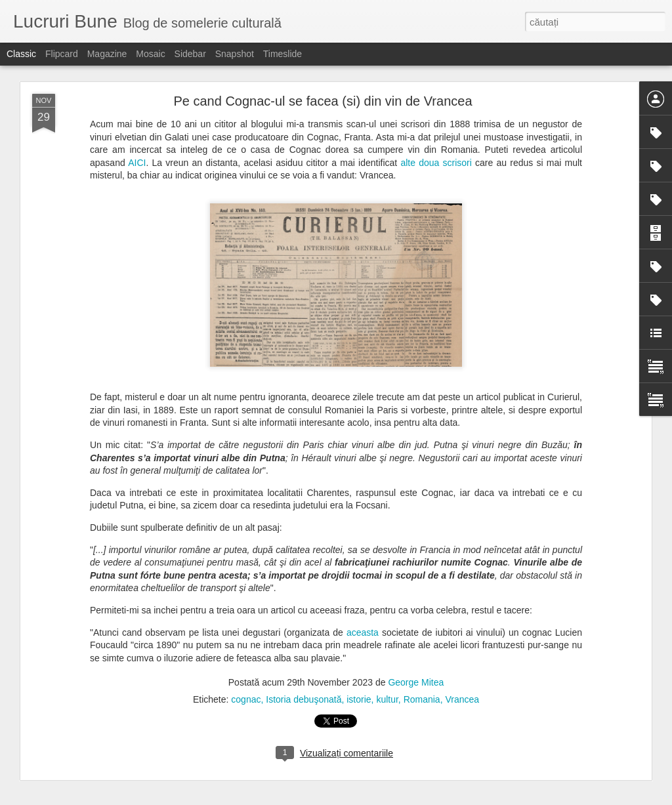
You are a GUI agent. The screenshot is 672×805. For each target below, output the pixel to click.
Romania (422, 699)
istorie (359, 699)
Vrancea (462, 699)
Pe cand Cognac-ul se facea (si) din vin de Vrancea (323, 101)
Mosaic (150, 54)
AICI (137, 163)
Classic (21, 54)
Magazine (107, 54)
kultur (387, 699)
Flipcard (62, 54)
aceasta (363, 632)
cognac (246, 699)
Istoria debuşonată (304, 699)
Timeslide (283, 54)
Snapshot (235, 54)
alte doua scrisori (436, 163)
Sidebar (190, 54)
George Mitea (416, 682)
